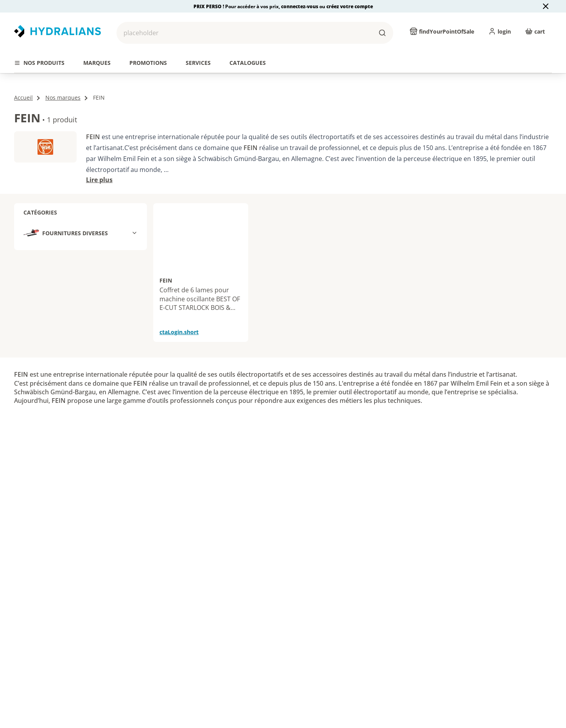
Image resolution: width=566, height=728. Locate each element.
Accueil (23, 86)
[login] (500, 31)
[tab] (39, 63)
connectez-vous (300, 6)
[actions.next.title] (552, 50)
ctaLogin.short (179, 321)
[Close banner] (546, 6)
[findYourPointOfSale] (442, 31)
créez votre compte (350, 6)
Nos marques (63, 86)
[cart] (535, 31)
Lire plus (99, 168)
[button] (255, 33)
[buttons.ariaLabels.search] (382, 33)
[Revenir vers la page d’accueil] (57, 31)
